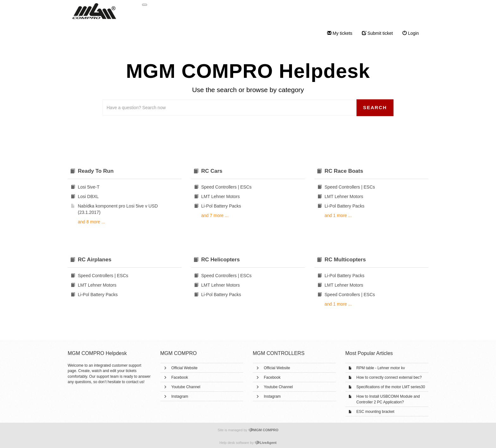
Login (411, 33)
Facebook (180, 377)
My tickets (340, 33)
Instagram (180, 396)
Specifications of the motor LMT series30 (391, 387)
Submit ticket (377, 33)
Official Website (185, 368)
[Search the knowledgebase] (230, 108)
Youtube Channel (186, 387)
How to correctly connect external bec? (389, 377)
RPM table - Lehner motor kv (381, 368)
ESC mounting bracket (375, 412)
